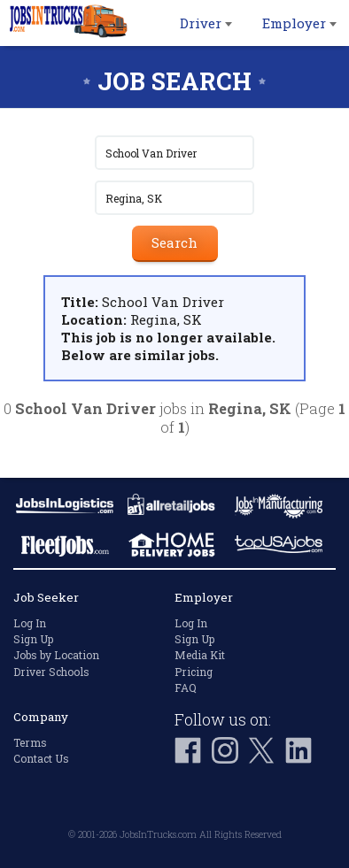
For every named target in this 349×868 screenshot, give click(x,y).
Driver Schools (51, 672)
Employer (299, 23)
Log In (30, 623)
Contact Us (41, 758)
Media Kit (200, 655)
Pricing (194, 672)
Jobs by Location (56, 655)
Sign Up (33, 639)
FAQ (186, 687)
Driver (206, 23)
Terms (30, 742)
